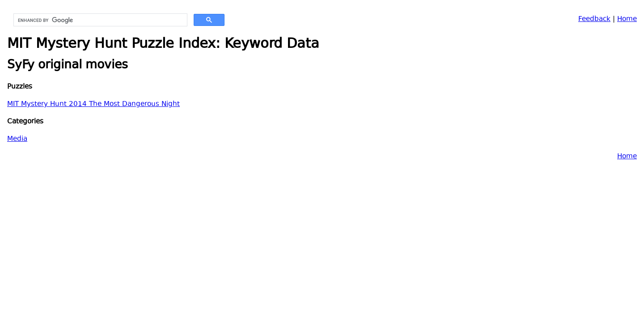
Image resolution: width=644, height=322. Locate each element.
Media (17, 139)
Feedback (594, 19)
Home (627, 19)
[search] (100, 20)
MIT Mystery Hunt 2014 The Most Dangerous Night (93, 104)
